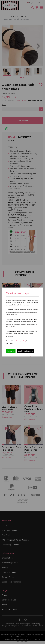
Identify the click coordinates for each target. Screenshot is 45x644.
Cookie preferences (25, 351)
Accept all (11, 351)
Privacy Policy (21, 341)
